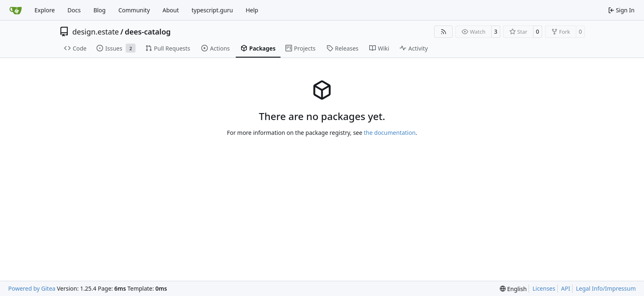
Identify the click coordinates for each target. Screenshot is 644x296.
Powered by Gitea (32, 288)
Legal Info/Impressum (606, 288)
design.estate (96, 32)
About (171, 10)
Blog (99, 10)
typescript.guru (213, 10)
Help (252, 10)
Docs (74, 10)
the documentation (390, 133)
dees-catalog (148, 32)
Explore (45, 10)
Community (134, 10)
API (566, 288)
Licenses (544, 288)
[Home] (16, 10)
